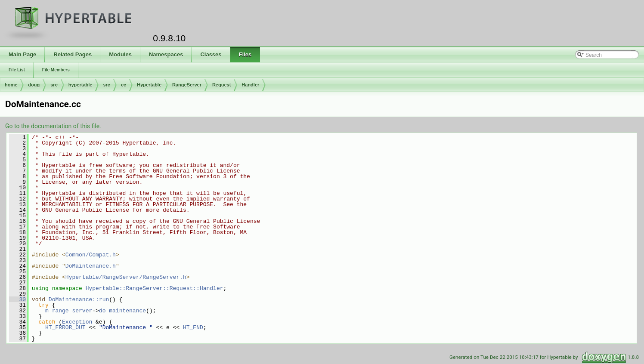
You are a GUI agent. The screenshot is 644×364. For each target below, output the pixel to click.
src (54, 85)
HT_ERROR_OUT (65, 327)
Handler (250, 85)
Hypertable (149, 85)
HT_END (193, 327)
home (11, 85)
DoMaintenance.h (91, 266)
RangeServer (187, 85)
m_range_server (69, 311)
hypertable (80, 85)
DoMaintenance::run (79, 299)
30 (17, 299)
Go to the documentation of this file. (53, 126)
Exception (77, 322)
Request (221, 85)
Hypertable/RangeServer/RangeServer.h (126, 277)
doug (34, 85)
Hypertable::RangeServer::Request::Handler (155, 288)
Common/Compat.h (91, 255)
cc (124, 85)
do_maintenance (122, 311)
